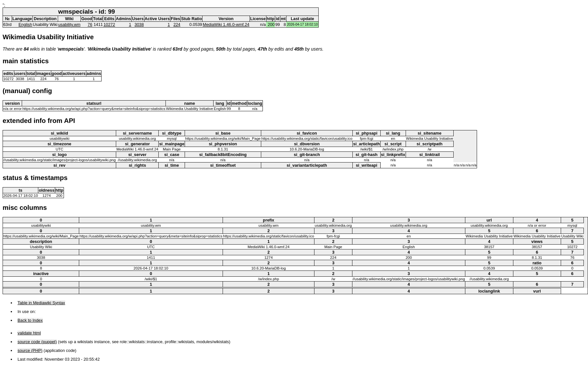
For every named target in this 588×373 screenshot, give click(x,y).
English (25, 24)
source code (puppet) (37, 342)
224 (177, 24)
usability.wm (69, 24)
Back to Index (30, 320)
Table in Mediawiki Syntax (41, 303)
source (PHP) (30, 350)
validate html (29, 333)
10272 (109, 24)
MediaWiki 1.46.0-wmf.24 (226, 24)
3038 (139, 24)
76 (90, 24)
